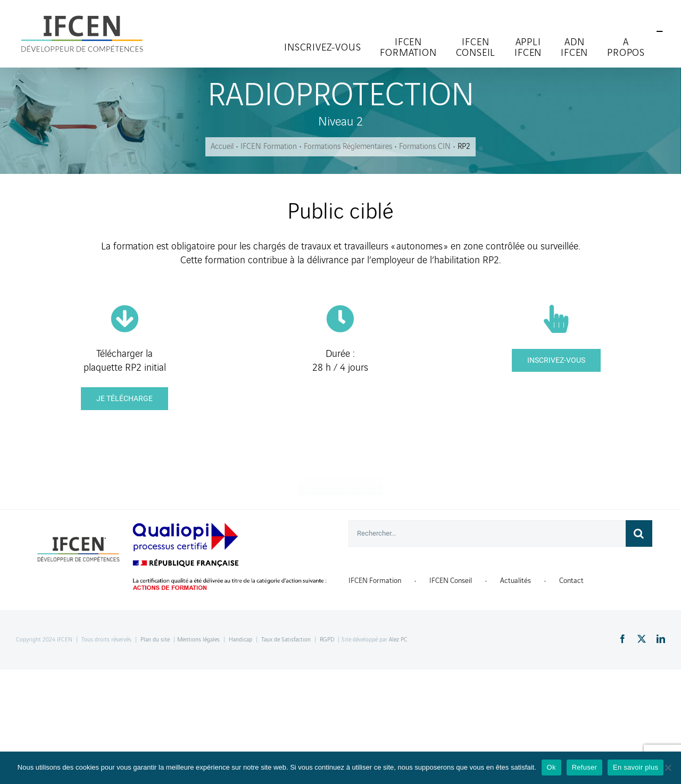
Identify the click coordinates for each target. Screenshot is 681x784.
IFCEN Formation (375, 581)
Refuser (584, 767)
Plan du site (155, 640)
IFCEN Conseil (451, 581)
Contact (571, 581)
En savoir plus (636, 767)
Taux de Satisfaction (286, 640)
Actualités (516, 581)
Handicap (240, 640)
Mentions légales (198, 640)
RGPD (327, 640)
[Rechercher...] (487, 533)
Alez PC (398, 640)
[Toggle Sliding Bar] (660, 32)
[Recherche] (639, 533)
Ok (551, 767)
